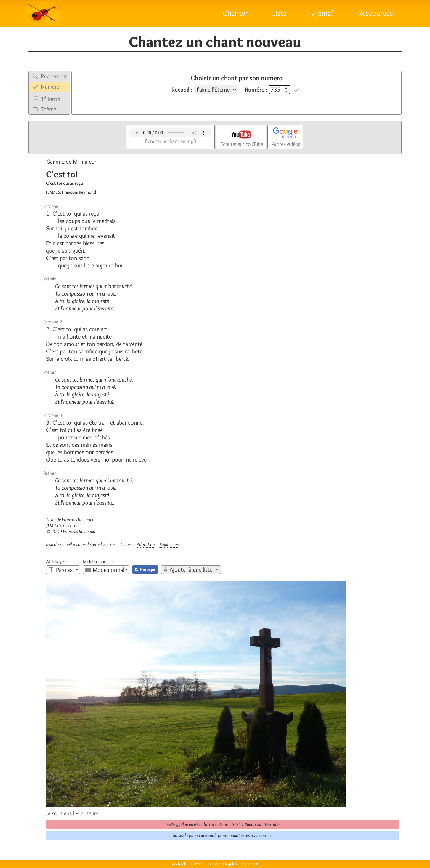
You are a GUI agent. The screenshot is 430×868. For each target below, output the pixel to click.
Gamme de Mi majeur (71, 162)
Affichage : (56, 562)
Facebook (208, 835)
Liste (279, 13)
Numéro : (256, 90)
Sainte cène (170, 544)
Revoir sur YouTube (262, 824)
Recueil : (182, 90)
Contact (197, 864)
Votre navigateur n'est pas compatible (170, 133)
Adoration (146, 544)
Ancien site (251, 864)
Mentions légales (223, 864)
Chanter (235, 13)
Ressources (376, 13)
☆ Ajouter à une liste (188, 569)
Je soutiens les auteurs (72, 813)
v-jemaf (322, 13)
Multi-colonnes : (98, 562)
